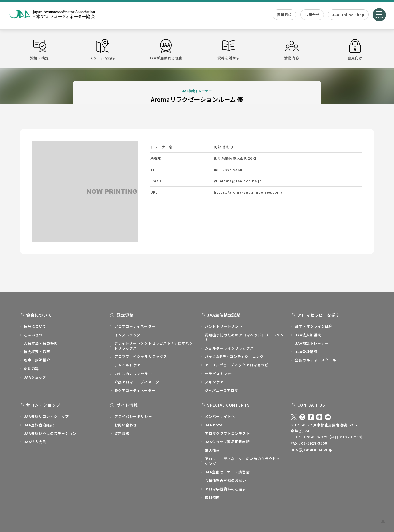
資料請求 (284, 15)
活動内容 (292, 50)
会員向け (355, 50)
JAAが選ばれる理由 (166, 50)
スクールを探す (103, 50)
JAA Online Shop (348, 15)
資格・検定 (40, 50)
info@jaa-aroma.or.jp (312, 449)
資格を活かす (229, 50)
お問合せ (312, 15)
